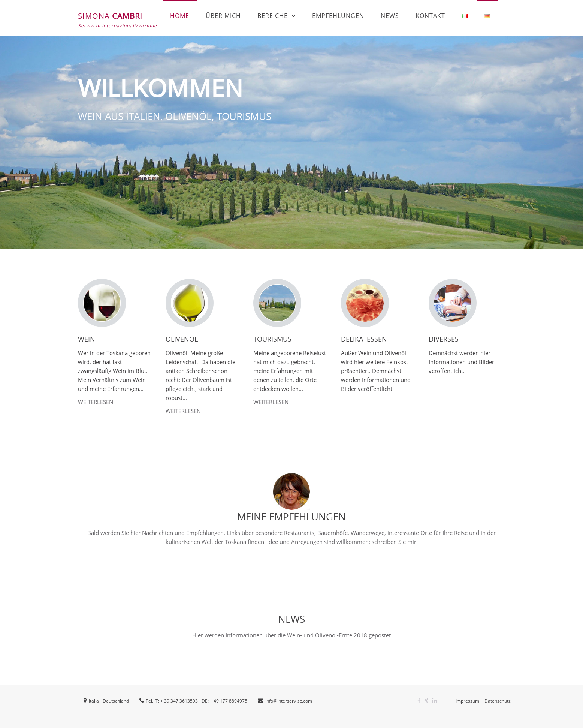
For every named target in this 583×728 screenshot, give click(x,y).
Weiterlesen (96, 402)
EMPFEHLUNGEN (338, 16)
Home (180, 16)
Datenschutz (498, 701)
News (390, 16)
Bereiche (273, 16)
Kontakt (430, 16)
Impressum (467, 701)
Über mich (223, 16)
